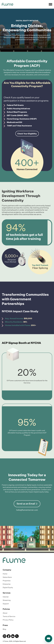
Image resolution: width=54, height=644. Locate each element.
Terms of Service (9, 617)
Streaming (7, 600)
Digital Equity (8, 588)
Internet (6, 597)
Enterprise (7, 584)
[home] (8, 4)
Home (5, 574)
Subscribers (7, 577)
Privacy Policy (8, 620)
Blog (4, 629)
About (5, 613)
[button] (50, 4)
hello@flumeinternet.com (27, 510)
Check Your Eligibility (27, 134)
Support (6, 604)
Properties (7, 581)
